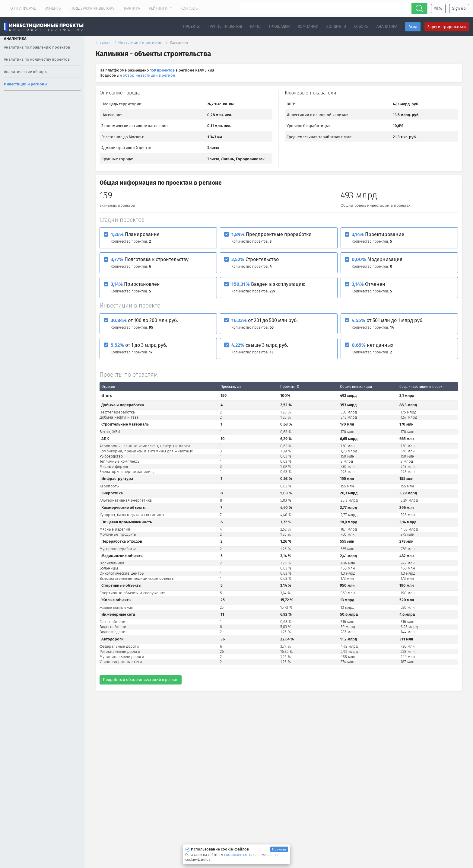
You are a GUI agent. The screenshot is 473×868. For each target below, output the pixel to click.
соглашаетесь (236, 855)
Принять (279, 849)
